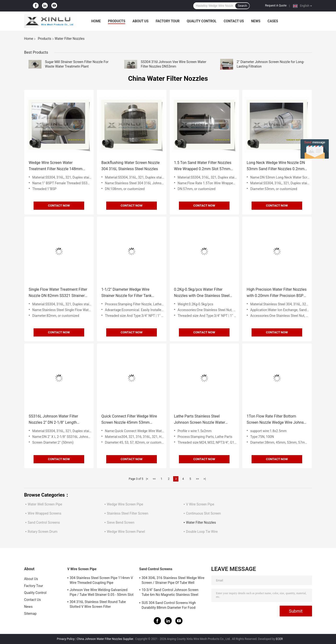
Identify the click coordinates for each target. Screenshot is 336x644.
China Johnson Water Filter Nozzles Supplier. (106, 639)
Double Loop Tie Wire (202, 532)
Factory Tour (168, 21)
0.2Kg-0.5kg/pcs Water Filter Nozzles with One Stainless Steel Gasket (202, 293)
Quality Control (202, 21)
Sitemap (30, 614)
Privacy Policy (66, 639)
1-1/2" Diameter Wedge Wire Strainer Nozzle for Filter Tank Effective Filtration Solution (127, 293)
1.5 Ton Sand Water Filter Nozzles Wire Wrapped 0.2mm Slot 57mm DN (203, 166)
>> (197, 479)
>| (205, 479)
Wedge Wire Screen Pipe (125, 504)
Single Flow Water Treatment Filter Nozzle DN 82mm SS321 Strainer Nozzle (58, 293)
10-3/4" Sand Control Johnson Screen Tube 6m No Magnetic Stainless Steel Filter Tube (170, 593)
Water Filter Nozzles (201, 522)
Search (242, 6)
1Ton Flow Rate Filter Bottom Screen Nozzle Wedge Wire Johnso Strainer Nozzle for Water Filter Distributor (276, 420)
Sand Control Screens (44, 522)
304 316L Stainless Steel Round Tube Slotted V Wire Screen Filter (98, 604)
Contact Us (234, 21)
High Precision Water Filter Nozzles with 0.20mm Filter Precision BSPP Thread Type (277, 293)
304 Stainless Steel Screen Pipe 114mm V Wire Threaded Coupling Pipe (101, 580)
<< (154, 479)
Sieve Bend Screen (121, 522)
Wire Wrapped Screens (45, 513)
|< (147, 479)
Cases (273, 21)
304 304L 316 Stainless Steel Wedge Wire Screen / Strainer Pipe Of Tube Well (173, 580)
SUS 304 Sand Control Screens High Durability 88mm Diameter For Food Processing (169, 606)
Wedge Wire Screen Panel (126, 532)
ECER (279, 639)
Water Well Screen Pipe (45, 504)
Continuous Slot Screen (203, 513)
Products (117, 21)
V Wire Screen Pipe (200, 504)
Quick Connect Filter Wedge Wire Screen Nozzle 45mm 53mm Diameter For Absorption (129, 420)
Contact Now (59, 206)
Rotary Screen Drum (43, 532)
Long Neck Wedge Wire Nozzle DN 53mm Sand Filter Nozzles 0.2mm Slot (276, 166)
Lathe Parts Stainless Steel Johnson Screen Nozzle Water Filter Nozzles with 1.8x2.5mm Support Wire (200, 420)
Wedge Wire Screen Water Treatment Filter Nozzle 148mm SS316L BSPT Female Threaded (56, 166)
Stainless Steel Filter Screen (128, 513)
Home (96, 21)
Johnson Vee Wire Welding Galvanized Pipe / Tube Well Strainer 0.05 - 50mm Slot (102, 592)
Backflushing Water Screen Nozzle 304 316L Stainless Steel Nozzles (131, 166)
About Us (140, 21)
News (256, 21)
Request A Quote (276, 6)
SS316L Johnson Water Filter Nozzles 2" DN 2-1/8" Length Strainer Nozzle (53, 420)
